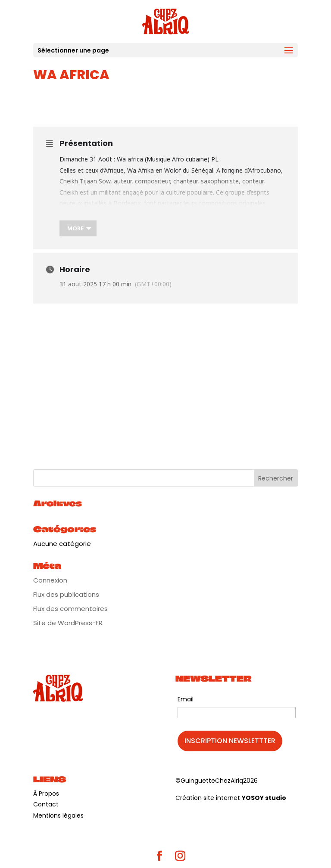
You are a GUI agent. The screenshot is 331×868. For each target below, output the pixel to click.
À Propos (46, 794)
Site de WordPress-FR (68, 623)
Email (186, 699)
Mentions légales (58, 815)
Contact (46, 804)
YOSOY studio (264, 798)
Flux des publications (66, 594)
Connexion (50, 580)
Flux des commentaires (70, 609)
